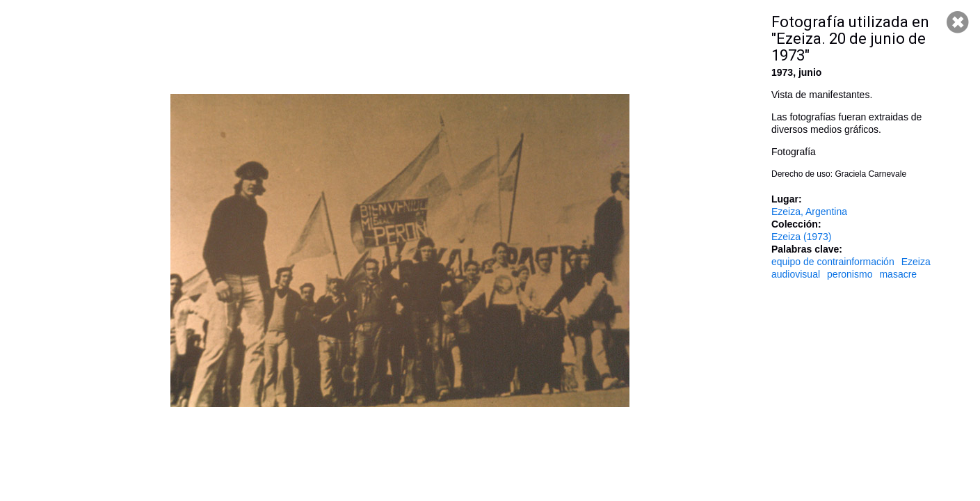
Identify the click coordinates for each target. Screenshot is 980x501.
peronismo (850, 274)
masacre (898, 274)
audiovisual (796, 274)
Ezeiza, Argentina (809, 212)
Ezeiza (916, 262)
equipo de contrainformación (833, 262)
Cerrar (958, 22)
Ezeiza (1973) (801, 237)
